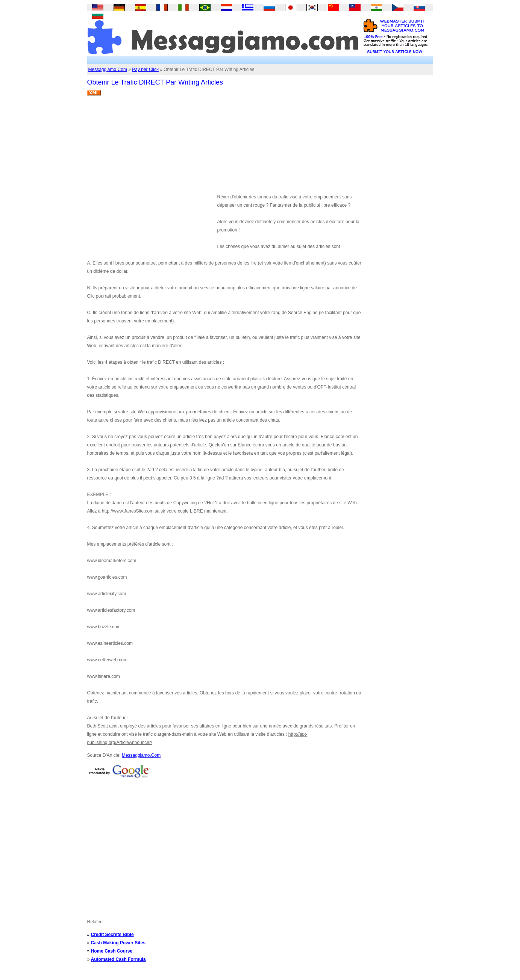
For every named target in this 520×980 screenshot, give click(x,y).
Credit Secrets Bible (112, 935)
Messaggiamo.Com (108, 70)
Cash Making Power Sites (118, 943)
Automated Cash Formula (118, 959)
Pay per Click (145, 70)
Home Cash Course (112, 951)
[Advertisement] (224, 121)
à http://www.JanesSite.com (126, 511)
